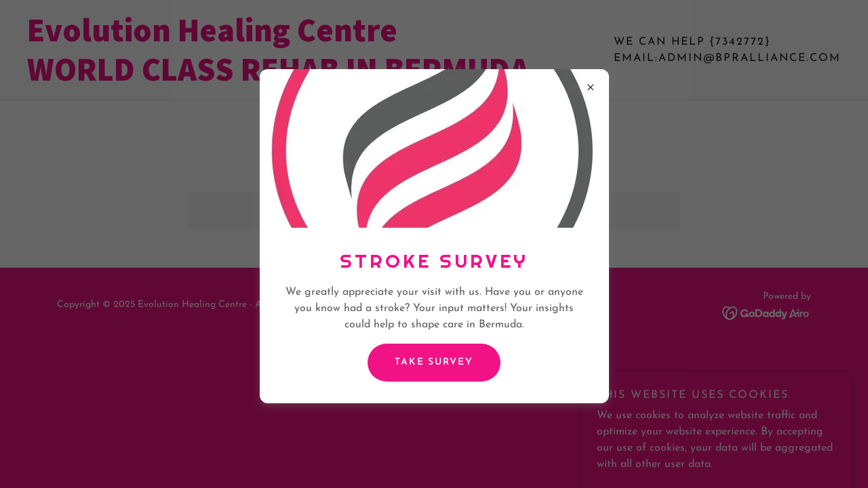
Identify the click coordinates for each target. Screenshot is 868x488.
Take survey (434, 362)
